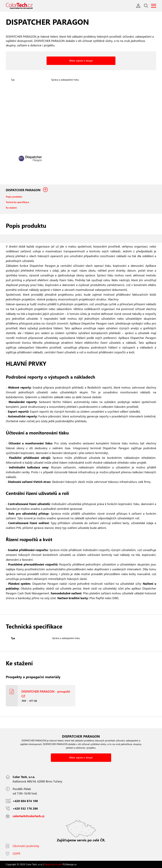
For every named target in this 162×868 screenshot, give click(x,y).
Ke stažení (11, 208)
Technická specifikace (17, 202)
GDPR (16, 853)
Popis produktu (14, 197)
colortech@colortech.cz (29, 816)
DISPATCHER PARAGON (24, 190)
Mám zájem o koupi (81, 61)
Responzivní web (53, 864)
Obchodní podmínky (26, 846)
